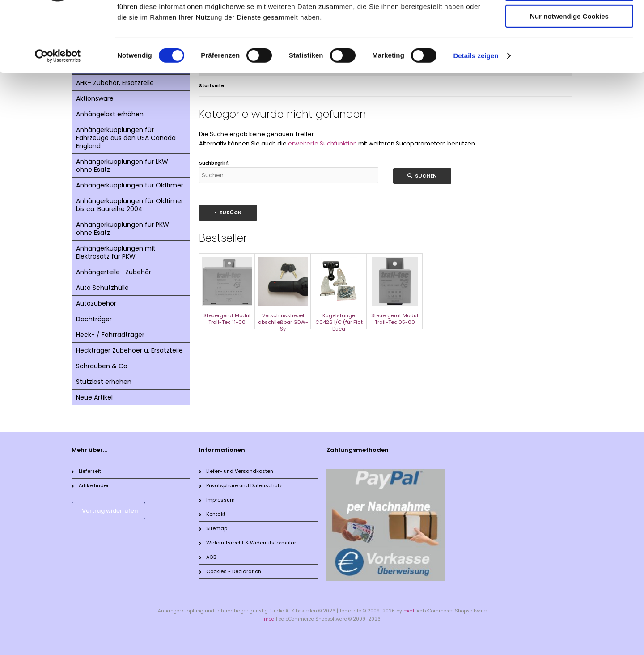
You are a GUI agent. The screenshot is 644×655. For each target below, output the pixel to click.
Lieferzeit (86, 471)
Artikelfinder (90, 485)
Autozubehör (96, 303)
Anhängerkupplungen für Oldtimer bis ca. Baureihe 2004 (130, 205)
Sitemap (213, 528)
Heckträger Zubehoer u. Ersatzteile (129, 350)
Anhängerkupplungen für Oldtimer (130, 185)
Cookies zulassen (569, 22)
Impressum (217, 500)
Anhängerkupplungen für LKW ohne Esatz (122, 166)
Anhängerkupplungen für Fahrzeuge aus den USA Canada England (126, 138)
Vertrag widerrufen (110, 511)
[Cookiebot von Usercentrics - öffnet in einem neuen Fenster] (58, 114)
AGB (208, 557)
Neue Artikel (94, 397)
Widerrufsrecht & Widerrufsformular (248, 543)
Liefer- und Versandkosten (236, 471)
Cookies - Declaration (230, 571)
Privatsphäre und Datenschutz (241, 485)
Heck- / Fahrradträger (110, 335)
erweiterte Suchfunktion (322, 143)
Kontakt (212, 514)
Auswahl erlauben (569, 49)
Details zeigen (476, 114)
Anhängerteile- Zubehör (114, 272)
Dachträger (94, 319)
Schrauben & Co (102, 366)
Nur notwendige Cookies (569, 74)
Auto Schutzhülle (102, 288)
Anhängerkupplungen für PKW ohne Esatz (123, 229)
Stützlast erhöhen (104, 382)
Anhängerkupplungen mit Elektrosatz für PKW (116, 252)
